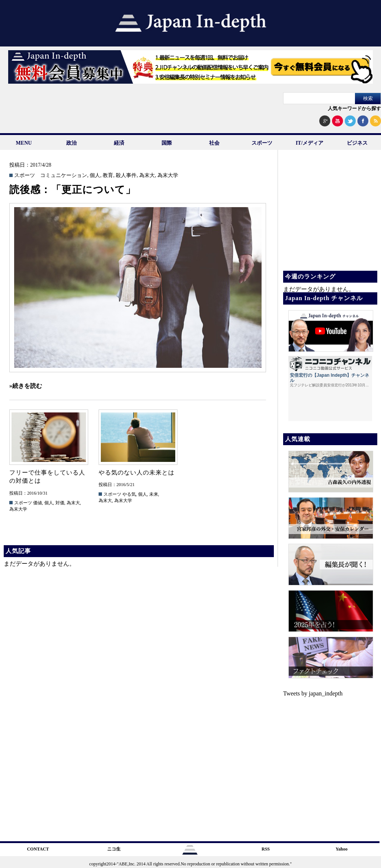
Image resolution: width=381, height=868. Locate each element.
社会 (214, 143)
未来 (154, 494)
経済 (119, 143)
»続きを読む (26, 386)
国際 (167, 143)
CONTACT (38, 849)
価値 (38, 503)
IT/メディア (310, 143)
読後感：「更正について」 (73, 190)
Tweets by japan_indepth (313, 693)
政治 (71, 143)
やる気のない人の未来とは (137, 472)
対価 (60, 503)
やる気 (129, 494)
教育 (108, 176)
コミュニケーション (64, 176)
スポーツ (262, 143)
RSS (266, 849)
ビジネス (357, 143)
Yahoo (342, 849)
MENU (24, 143)
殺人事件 (126, 176)
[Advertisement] (330, 216)
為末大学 (168, 176)
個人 (95, 176)
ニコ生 (114, 849)
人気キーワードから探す (354, 108)
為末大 (147, 176)
